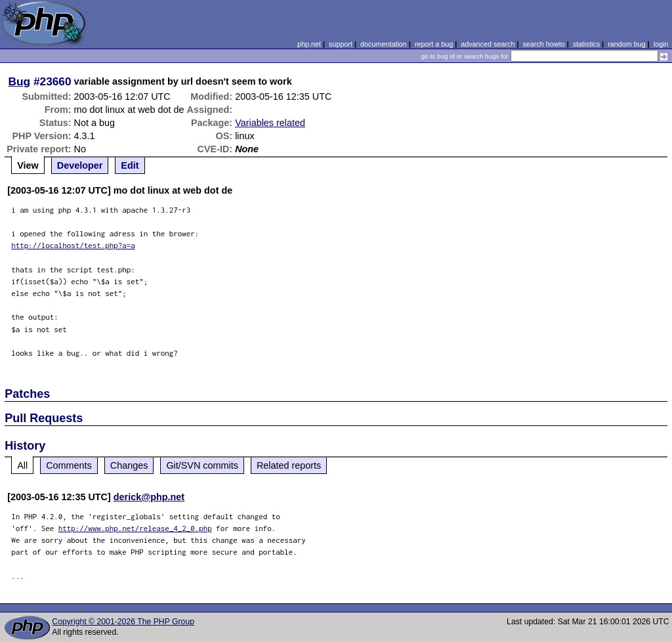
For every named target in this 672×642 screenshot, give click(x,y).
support (341, 44)
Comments (69, 465)
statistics (586, 44)
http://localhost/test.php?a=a (73, 245)
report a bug (434, 44)
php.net (309, 44)
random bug (627, 44)
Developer (80, 165)
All (22, 465)
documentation (384, 44)
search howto (543, 44)
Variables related (270, 123)
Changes (129, 465)
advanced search (488, 44)
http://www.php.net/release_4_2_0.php (135, 528)
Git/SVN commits (202, 465)
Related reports (289, 465)
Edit (130, 165)
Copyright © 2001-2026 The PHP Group (123, 622)
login (661, 44)
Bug (20, 81)
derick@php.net (149, 497)
